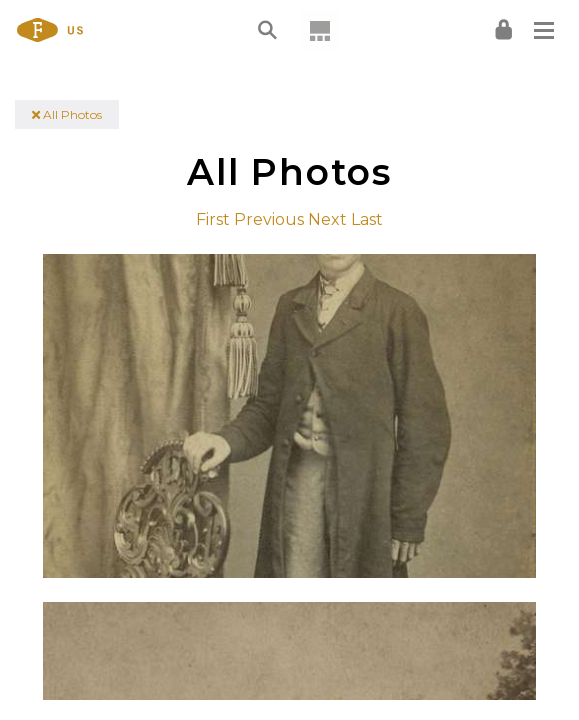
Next (327, 219)
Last (367, 219)
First (213, 219)
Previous (269, 219)
